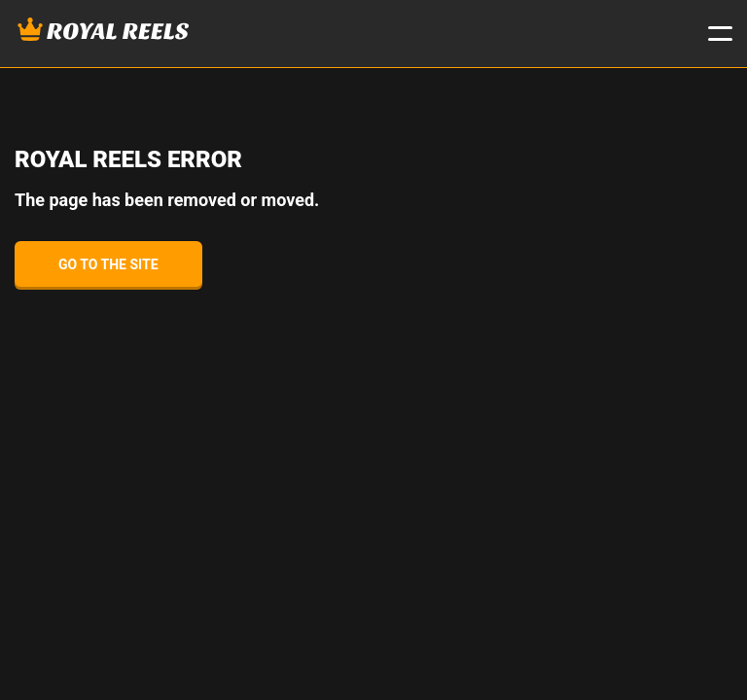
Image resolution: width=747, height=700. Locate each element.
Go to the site (108, 264)
